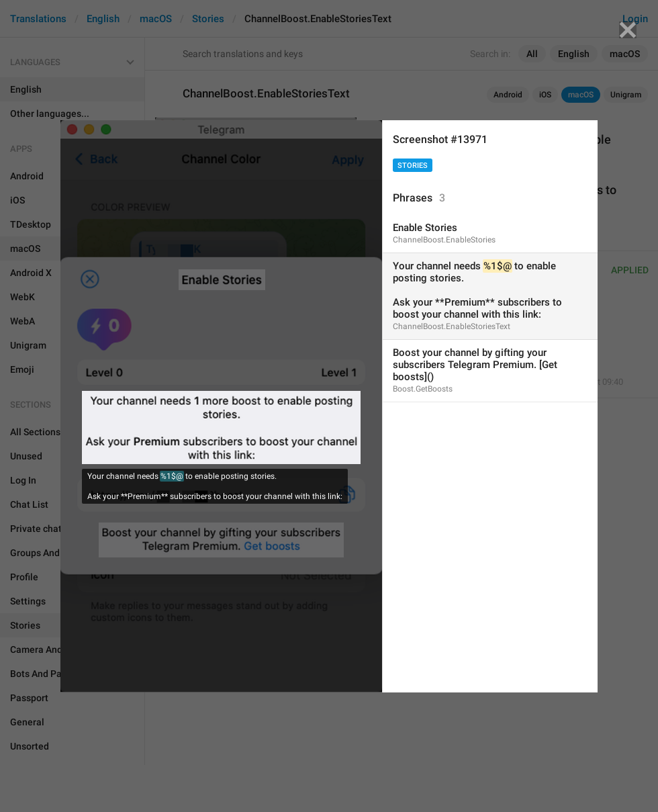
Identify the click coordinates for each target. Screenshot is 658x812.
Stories (413, 166)
